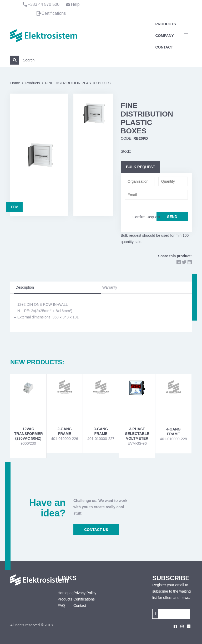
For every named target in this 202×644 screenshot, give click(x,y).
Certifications (54, 13)
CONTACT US (96, 530)
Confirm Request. (147, 217)
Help (75, 4)
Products (166, 24)
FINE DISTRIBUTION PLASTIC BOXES (78, 83)
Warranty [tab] (110, 287)
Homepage (62, 593)
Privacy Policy (85, 593)
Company (165, 36)
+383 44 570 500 (44, 4)
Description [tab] (25, 287)
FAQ (61, 606)
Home (15, 83)
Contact (164, 47)
